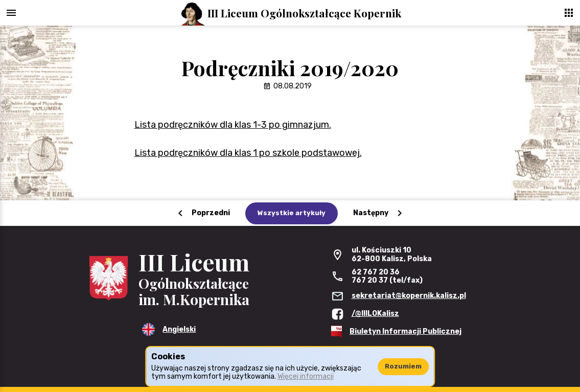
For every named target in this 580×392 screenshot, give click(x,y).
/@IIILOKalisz (375, 314)
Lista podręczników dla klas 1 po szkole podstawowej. (248, 153)
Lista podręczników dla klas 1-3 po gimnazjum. (233, 125)
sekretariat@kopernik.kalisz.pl (409, 296)
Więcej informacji (306, 376)
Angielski (179, 329)
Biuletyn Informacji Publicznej (405, 331)
